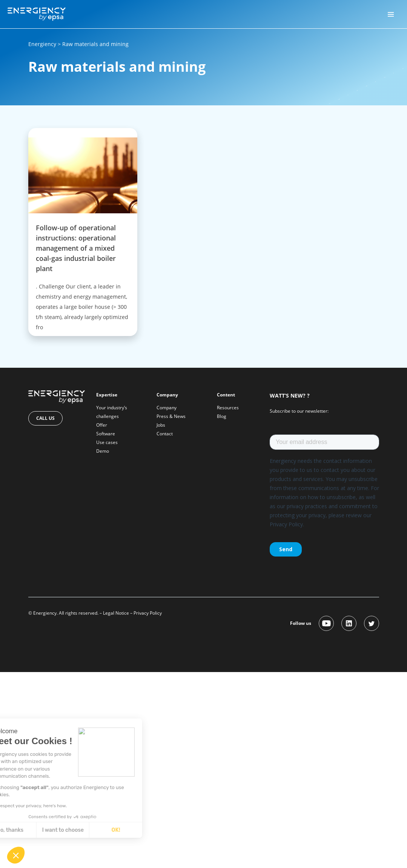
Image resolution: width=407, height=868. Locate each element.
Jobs (161, 425)
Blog (222, 416)
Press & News (171, 416)
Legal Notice (116, 613)
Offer (102, 425)
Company (167, 408)
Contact (165, 434)
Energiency (42, 44)
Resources (228, 408)
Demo (103, 451)
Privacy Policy (148, 613)
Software (106, 434)
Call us (45, 418)
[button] (16, 855)
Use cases (107, 442)
